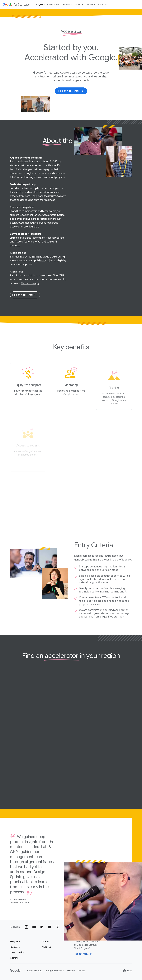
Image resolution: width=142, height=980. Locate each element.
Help (127, 971)
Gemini (79, 4)
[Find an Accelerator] (71, 91)
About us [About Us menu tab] (103, 4)
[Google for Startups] (16, 4)
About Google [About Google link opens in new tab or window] (35, 971)
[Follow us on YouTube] (34, 927)
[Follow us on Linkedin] (42, 927)
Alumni (91, 4)
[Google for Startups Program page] (15, 942)
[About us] (47, 947)
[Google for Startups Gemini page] (14, 958)
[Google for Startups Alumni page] (45, 942)
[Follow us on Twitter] (57, 927)
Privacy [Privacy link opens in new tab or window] (71, 971)
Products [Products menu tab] (67, 4)
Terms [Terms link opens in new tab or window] (81, 971)
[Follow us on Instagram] (26, 927)
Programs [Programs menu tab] (40, 4)
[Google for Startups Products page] (15, 947)
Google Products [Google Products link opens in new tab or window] (55, 971)
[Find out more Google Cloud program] (83, 954)
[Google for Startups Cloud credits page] (17, 952)
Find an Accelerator (25, 295)
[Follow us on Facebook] (50, 927)
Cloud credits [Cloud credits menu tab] (54, 4)
